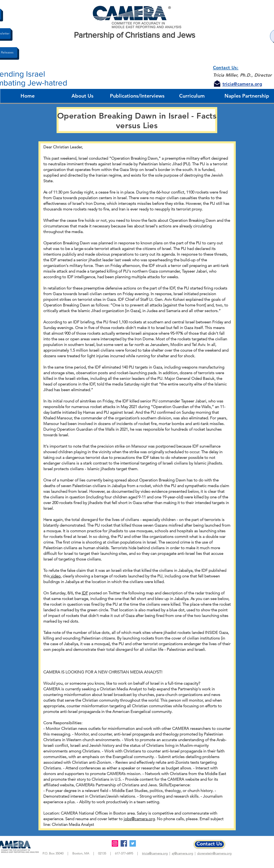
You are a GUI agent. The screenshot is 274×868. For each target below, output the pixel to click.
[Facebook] (124, 843)
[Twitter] (133, 843)
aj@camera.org (182, 853)
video (55, 576)
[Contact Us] (209, 844)
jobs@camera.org (139, 819)
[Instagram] (115, 843)
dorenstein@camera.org (214, 853)
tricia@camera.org (155, 853)
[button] (83, 96)
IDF (85, 593)
